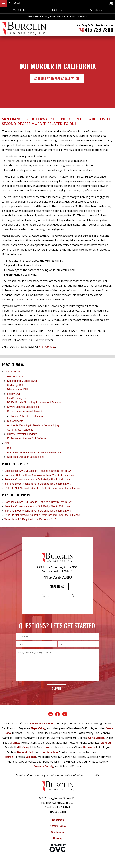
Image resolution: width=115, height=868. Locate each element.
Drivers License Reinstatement (25, 411)
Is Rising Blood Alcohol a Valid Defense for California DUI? (38, 484)
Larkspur (106, 743)
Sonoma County (44, 766)
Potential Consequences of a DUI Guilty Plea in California (37, 479)
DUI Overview (12, 372)
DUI (9, 448)
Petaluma (89, 747)
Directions (57, 587)
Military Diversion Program (22, 434)
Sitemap (57, 838)
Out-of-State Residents (20, 430)
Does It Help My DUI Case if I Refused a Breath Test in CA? (38, 471)
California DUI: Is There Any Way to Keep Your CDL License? (39, 475)
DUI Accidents (15, 421)
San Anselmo (50, 752)
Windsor (31, 757)
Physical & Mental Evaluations (27, 416)
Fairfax (16, 743)
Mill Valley (23, 747)
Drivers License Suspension (23, 407)
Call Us (19, 10)
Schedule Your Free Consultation (57, 79)
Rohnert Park (25, 752)
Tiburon (8, 757)
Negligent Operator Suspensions (26, 457)
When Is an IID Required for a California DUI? (31, 519)
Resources (58, 820)
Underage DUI (15, 385)
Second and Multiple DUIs (22, 381)
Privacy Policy (57, 826)
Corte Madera (96, 738)
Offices (96, 10)
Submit (57, 688)
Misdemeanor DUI (17, 390)
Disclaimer (57, 832)
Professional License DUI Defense (27, 438)
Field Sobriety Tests (18, 398)
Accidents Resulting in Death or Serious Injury (33, 425)
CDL (7, 443)
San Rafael (36, 724)
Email (57, 10)
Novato (50, 747)
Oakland (49, 724)
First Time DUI (15, 377)
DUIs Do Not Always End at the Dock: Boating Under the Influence (42, 488)
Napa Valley (38, 728)
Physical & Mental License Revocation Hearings (34, 453)
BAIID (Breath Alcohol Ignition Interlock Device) (34, 402)
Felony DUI (13, 394)
